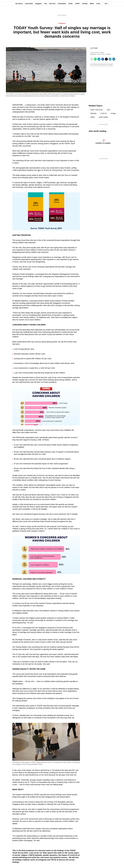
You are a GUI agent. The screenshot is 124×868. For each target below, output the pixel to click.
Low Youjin (94, 48)
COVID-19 (103, 113)
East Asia (52, 11)
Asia (46, 11)
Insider (71, 11)
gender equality (103, 117)
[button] (102, 65)
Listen (98, 11)
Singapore (38, 11)
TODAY (77, 11)
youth (108, 110)
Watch (92, 11)
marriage (113, 113)
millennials (93, 113)
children (93, 117)
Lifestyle (85, 11)
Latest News (29, 11)
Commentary (62, 11)
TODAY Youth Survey (97, 110)
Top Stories (19, 11)
